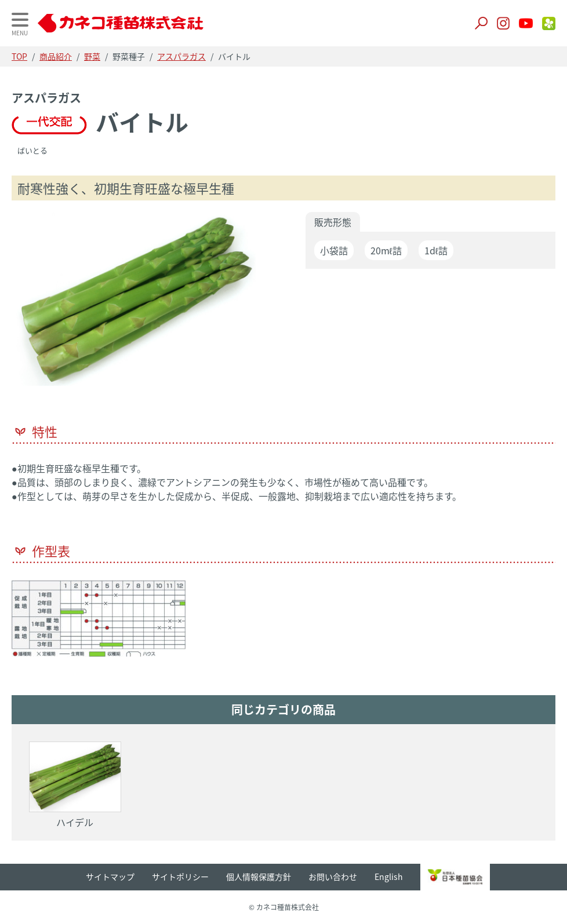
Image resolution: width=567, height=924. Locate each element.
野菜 (92, 56)
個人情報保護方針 (259, 876)
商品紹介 (56, 56)
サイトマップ (110, 876)
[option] (137, 302)
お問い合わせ (333, 876)
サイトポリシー (180, 876)
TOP (19, 56)
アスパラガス (181, 56)
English (389, 876)
